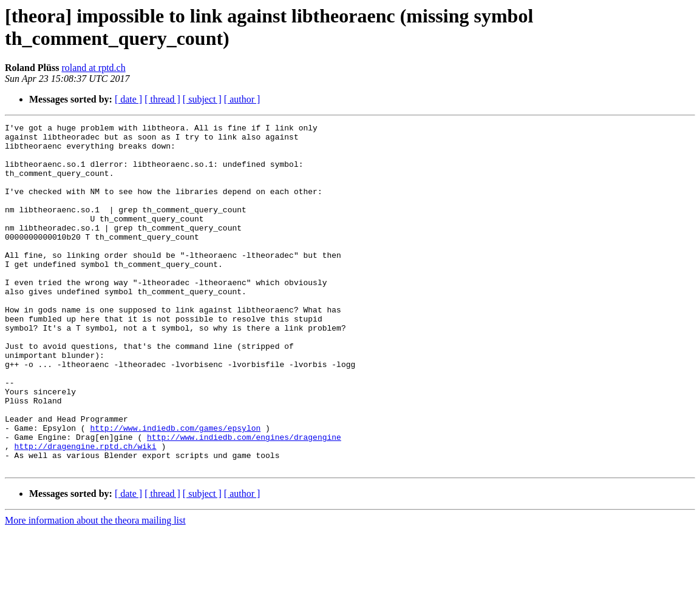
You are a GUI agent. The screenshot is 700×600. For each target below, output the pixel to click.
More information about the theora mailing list (95, 589)
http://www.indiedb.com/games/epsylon (175, 490)
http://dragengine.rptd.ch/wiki (86, 511)
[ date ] (128, 99)
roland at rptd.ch (93, 68)
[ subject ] (202, 99)
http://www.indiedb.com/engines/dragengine (244, 501)
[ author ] (242, 99)
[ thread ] (162, 99)
